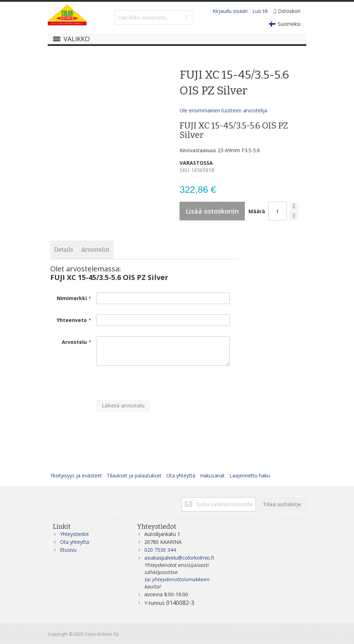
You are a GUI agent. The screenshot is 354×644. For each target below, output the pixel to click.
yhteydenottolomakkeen (181, 579)
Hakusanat (212, 475)
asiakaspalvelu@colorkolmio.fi (179, 558)
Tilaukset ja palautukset (134, 475)
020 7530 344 (160, 550)
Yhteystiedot (74, 534)
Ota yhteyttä (181, 475)
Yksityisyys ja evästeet (76, 475)
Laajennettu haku (250, 475)
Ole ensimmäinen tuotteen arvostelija (223, 110)
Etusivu (68, 550)
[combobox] (154, 18)
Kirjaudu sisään (230, 11)
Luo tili (260, 11)
